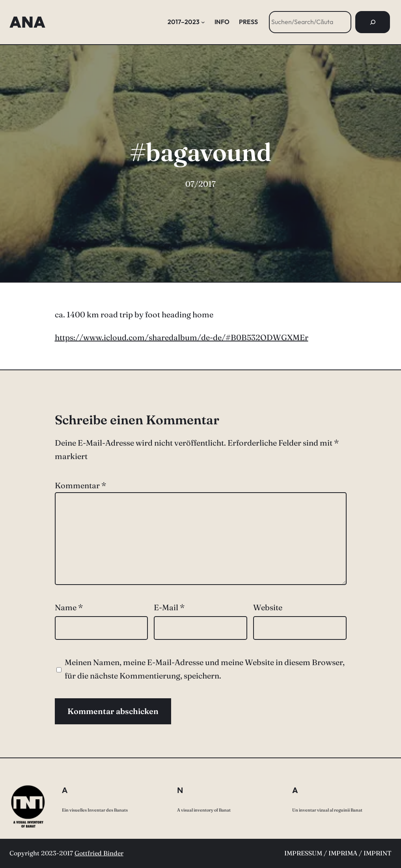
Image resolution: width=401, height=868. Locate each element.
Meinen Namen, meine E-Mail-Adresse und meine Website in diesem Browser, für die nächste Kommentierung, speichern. (205, 669)
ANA (27, 22)
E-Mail (169, 607)
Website (268, 607)
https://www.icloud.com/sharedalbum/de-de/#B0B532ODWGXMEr (182, 337)
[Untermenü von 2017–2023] (203, 22)
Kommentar (80, 485)
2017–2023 (184, 22)
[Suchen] (373, 22)
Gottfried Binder (99, 853)
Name (69, 607)
